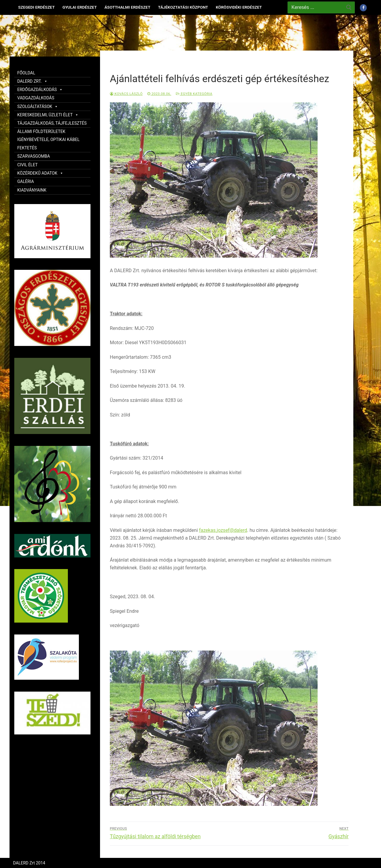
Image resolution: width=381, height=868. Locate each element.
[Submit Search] (349, 7)
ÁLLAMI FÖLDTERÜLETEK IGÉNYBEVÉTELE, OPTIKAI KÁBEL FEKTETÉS (48, 140)
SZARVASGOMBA (34, 156)
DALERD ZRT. (32, 81)
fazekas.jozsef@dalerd (223, 530)
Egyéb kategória (194, 94)
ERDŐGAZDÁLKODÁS (40, 90)
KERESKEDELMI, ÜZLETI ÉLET (48, 115)
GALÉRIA (26, 181)
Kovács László (126, 94)
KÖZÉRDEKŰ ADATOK (40, 173)
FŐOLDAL (26, 73)
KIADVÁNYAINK (32, 190)
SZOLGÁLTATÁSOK (38, 106)
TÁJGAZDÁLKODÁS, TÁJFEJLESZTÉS (52, 123)
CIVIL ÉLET (28, 165)
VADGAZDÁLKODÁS (36, 98)
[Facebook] (363, 8)
